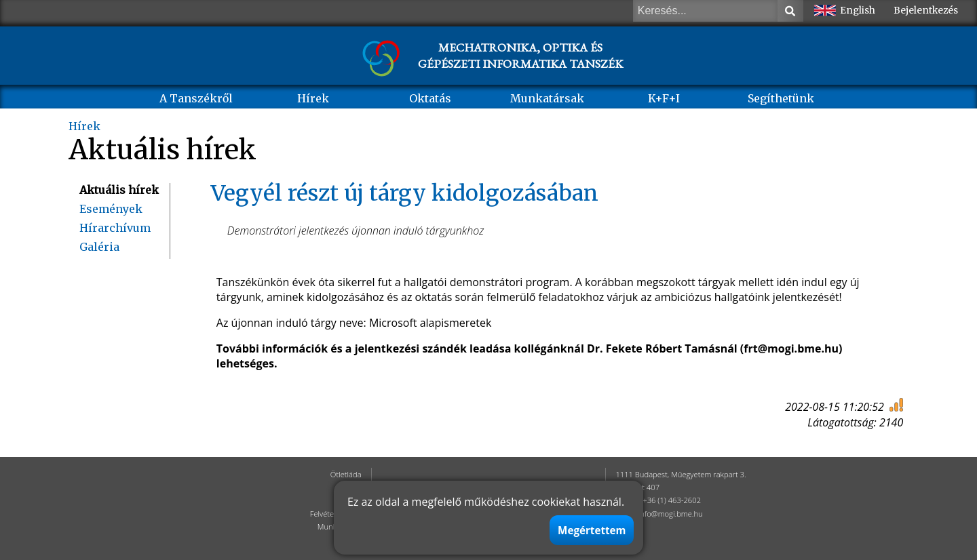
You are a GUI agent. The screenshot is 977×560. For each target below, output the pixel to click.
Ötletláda (346, 474)
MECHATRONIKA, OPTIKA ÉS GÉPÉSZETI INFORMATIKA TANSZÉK (520, 55)
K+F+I (664, 98)
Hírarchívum (115, 228)
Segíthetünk (781, 98)
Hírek (313, 98)
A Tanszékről (196, 98)
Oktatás (430, 98)
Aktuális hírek (119, 190)
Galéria (99, 247)
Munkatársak (547, 98)
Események (111, 209)
